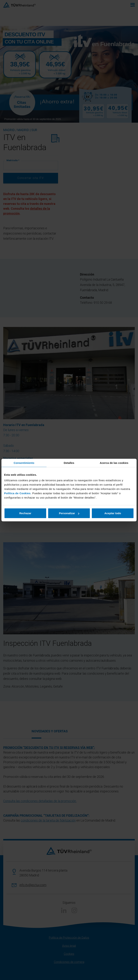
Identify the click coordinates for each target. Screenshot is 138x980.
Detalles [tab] (69, 463)
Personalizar (69, 513)
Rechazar (25, 513)
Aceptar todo (113, 513)
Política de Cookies (17, 493)
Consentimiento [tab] (24, 463)
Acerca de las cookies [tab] (114, 463)
